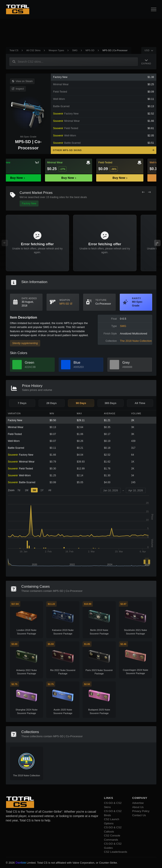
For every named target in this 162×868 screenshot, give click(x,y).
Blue (77, 363)
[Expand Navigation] (146, 62)
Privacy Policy (141, 811)
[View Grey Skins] (114, 365)
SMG (75, 50)
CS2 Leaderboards (116, 852)
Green (30, 363)
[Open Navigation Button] (154, 9)
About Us (138, 807)
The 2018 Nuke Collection (136, 341)
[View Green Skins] (17, 365)
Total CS (14, 50)
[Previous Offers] (143, 192)
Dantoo (21, 863)
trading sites (57, 197)
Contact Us (139, 815)
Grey (126, 363)
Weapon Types (56, 50)
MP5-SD (90, 50)
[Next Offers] (149, 192)
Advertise (138, 803)
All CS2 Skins (33, 50)
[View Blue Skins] (66, 365)
